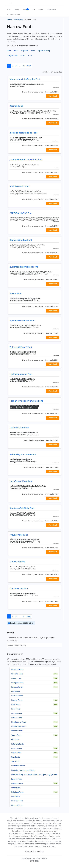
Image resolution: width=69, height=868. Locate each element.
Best (16, 50)
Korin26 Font (16, 106)
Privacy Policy (30, 851)
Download (53, 96)
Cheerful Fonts (17, 674)
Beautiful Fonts (17, 669)
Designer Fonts (17, 683)
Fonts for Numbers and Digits (23, 770)
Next (29, 66)
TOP (34, 9)
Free (9, 9)
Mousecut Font (17, 562)
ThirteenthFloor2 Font (21, 347)
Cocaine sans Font (19, 588)
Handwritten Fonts (19, 726)
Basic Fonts (16, 704)
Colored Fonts (17, 805)
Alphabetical (52, 9)
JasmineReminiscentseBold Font (26, 160)
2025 (23, 55)
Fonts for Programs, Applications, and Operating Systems (34, 775)
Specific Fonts (17, 779)
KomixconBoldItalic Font (22, 508)
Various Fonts (17, 718)
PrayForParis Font (19, 535)
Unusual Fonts (17, 696)
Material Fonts (17, 783)
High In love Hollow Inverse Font (26, 401)
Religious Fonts (17, 792)
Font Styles (16, 788)
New (26, 9)
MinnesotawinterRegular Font (25, 79)
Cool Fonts (16, 691)
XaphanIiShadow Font (21, 240)
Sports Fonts (16, 735)
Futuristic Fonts (17, 744)
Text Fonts (15, 761)
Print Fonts (16, 709)
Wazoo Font (16, 294)
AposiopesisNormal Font (22, 320)
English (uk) (13, 55)
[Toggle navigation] (10, 3)
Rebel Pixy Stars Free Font (23, 454)
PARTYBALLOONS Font (21, 213)
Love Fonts (16, 796)
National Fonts (17, 801)
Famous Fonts (17, 687)
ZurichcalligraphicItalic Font (24, 267)
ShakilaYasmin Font (19, 186)
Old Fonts (15, 740)
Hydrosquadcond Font (21, 374)
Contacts (41, 851)
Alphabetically (44, 50)
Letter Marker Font (19, 428)
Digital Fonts (16, 753)
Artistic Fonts (17, 748)
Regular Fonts (17, 700)
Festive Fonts (17, 713)
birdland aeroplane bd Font (23, 133)
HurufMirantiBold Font (21, 481)
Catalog (17, 9)
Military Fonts (17, 678)
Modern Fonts (17, 731)
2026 (30, 55)
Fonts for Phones (18, 766)
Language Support (14, 14)
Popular (41, 9)
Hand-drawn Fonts (19, 722)
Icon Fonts (15, 757)
